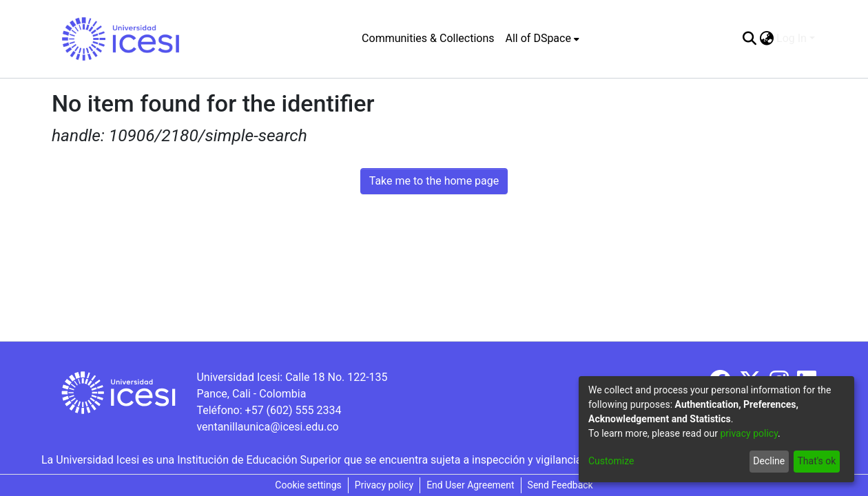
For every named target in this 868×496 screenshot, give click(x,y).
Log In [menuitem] (792, 38)
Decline (769, 461)
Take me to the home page (434, 181)
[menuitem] (542, 39)
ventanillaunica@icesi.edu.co (267, 427)
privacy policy (749, 433)
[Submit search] (749, 39)
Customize (611, 461)
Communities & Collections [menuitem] (428, 38)
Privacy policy (384, 485)
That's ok (816, 461)
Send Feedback (560, 485)
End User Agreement (470, 485)
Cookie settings (308, 485)
